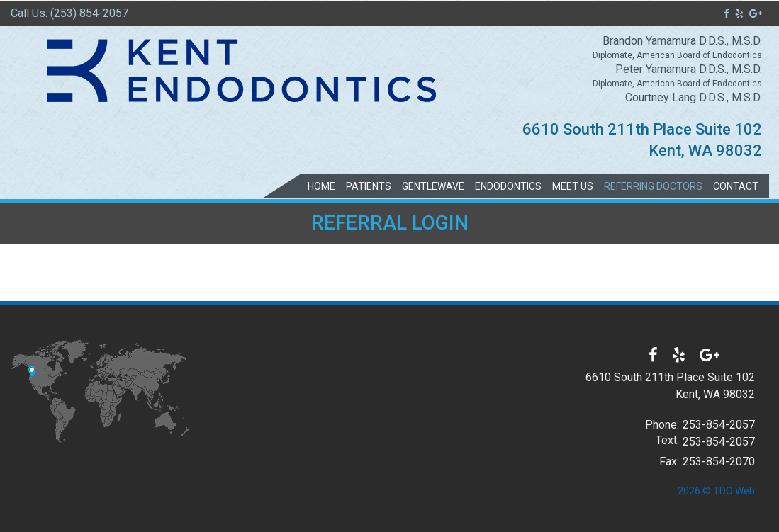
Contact (736, 186)
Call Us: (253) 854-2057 (69, 13)
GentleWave (433, 186)
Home (321, 186)
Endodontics (508, 186)
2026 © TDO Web (716, 491)
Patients (369, 186)
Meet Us (573, 186)
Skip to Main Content (46, 6)
